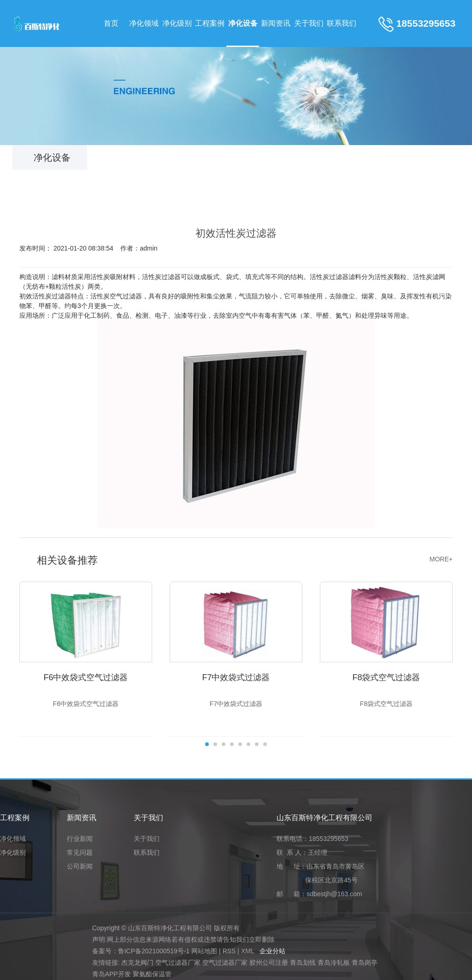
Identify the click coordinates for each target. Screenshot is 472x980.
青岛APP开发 (112, 974)
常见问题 (80, 853)
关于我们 (309, 23)
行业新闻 (80, 839)
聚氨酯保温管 (152, 974)
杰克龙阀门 (137, 962)
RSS (229, 951)
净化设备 (243, 23)
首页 (111, 23)
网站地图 (204, 951)
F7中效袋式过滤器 (236, 677)
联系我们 (342, 23)
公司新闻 (80, 866)
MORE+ (441, 559)
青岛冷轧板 (334, 962)
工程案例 (210, 23)
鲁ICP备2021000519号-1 (154, 951)
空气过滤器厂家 (178, 962)
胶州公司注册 (269, 962)
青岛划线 (303, 962)
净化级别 (177, 23)
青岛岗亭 (365, 962)
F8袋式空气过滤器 (386, 677)
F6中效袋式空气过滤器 (86, 677)
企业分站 (272, 951)
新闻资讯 (276, 23)
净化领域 (144, 23)
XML (248, 951)
